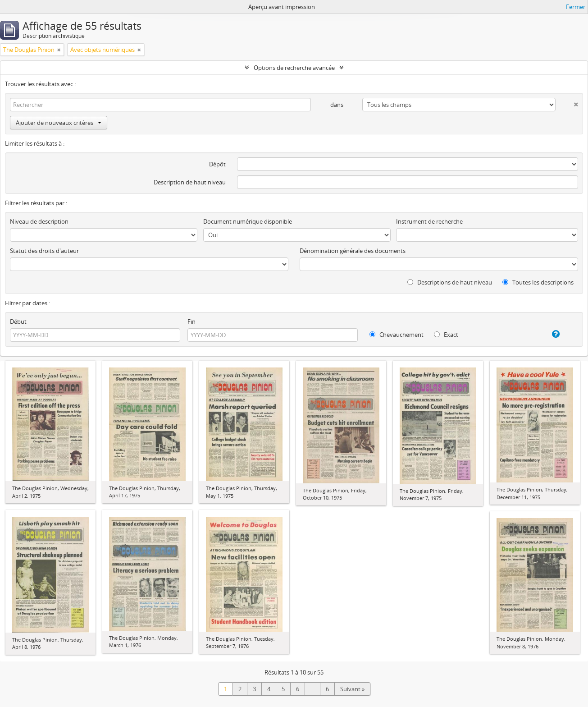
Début (18, 321)
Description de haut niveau (190, 182)
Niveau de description (39, 221)
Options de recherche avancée (294, 68)
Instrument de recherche (429, 221)
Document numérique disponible (248, 221)
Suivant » (352, 689)
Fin (191, 321)
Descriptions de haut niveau (450, 282)
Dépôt (217, 164)
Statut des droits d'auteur (44, 251)
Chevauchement (397, 335)
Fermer (576, 7)
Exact (446, 335)
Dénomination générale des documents (353, 251)
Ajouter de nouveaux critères (59, 123)
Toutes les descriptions (538, 282)
